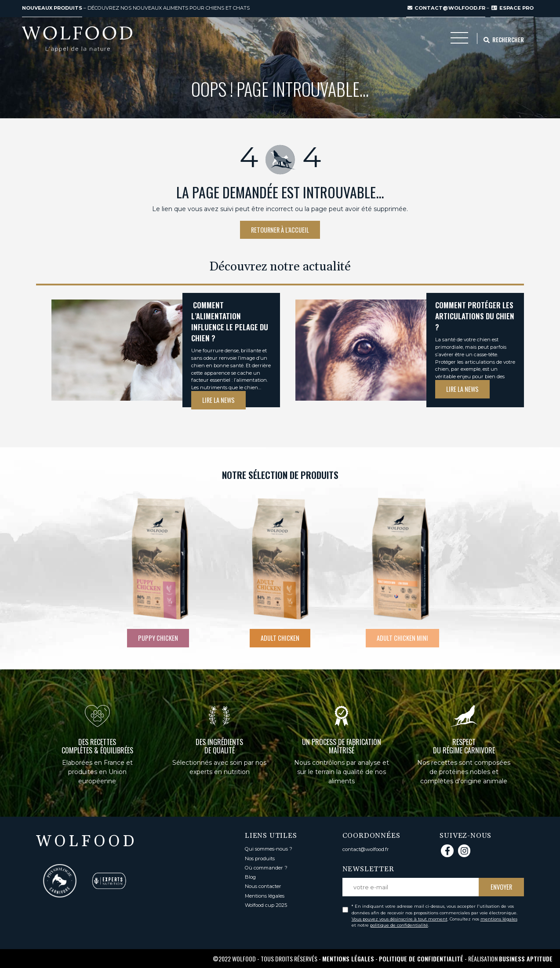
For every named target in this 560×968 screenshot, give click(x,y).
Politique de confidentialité (421, 959)
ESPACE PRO (513, 8)
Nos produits (260, 858)
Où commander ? (266, 868)
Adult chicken (280, 638)
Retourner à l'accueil (280, 230)
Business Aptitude (526, 959)
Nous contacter (263, 886)
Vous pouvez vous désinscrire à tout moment (400, 919)
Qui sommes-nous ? (269, 849)
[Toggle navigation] (459, 40)
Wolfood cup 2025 (266, 905)
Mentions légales (265, 896)
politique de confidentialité (399, 925)
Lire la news (218, 400)
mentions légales (499, 919)
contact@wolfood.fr (446, 8)
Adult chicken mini (402, 638)
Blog (250, 877)
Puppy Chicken (158, 638)
